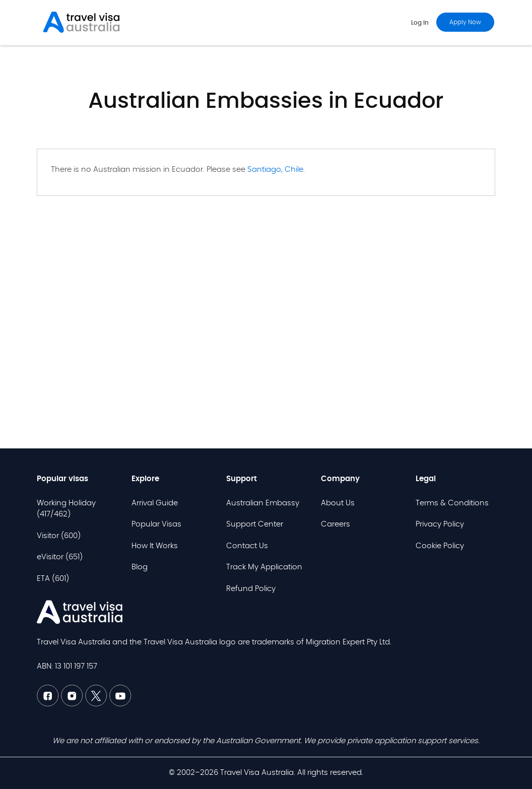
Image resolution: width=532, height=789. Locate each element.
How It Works (155, 546)
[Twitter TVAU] (97, 704)
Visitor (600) (59, 536)
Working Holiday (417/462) (66, 509)
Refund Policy (251, 589)
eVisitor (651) (60, 557)
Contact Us (247, 546)
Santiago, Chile (275, 170)
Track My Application (264, 567)
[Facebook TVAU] (49, 704)
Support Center (255, 524)
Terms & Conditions (452, 503)
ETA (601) (53, 579)
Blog (140, 567)
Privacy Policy (440, 524)
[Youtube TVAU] (120, 704)
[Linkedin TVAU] (73, 704)
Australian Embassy (263, 503)
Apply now (465, 22)
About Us (338, 503)
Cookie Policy (440, 546)
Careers (336, 524)
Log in (420, 23)
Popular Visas (156, 524)
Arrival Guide (155, 503)
